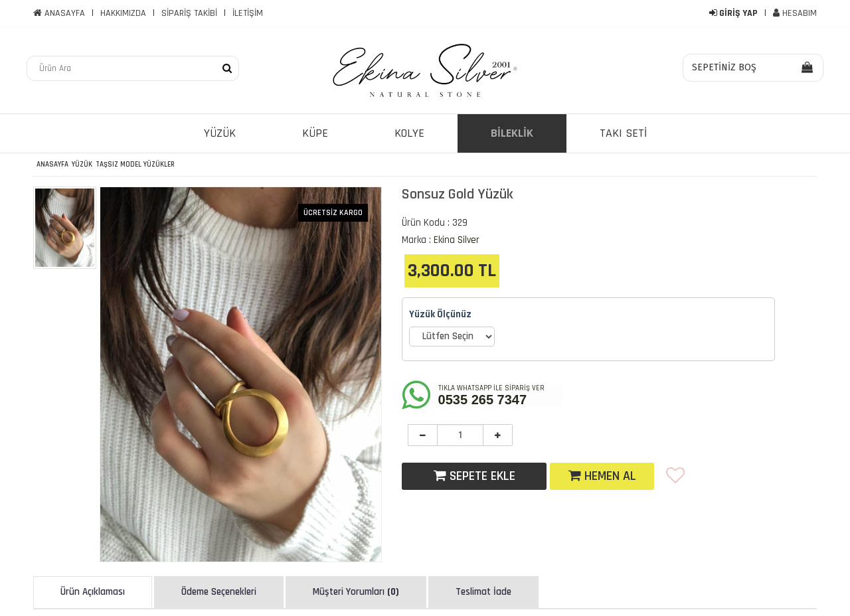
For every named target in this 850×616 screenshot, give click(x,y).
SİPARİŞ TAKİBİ (189, 13)
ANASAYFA (59, 13)
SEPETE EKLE (474, 476)
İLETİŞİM (248, 13)
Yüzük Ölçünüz (440, 314)
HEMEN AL (602, 476)
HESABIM (795, 13)
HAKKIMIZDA (123, 13)
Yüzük (82, 165)
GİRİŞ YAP (733, 13)
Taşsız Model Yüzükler (135, 165)
